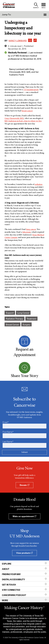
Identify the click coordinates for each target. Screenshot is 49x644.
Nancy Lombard (18, 41)
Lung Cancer (23, 313)
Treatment (31, 319)
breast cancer (27, 111)
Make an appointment (24, 516)
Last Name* (8, 442)
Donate (24, 485)
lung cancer (31, 229)
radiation (38, 184)
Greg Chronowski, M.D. (14, 118)
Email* (6, 422)
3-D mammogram (31, 90)
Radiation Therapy (15, 319)
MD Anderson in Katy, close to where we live (23, 121)
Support (10, 313)
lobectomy (27, 232)
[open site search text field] (36, 6)
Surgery (26, 325)
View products (24, 553)
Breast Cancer (12, 325)
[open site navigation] (44, 6)
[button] (45, 15)
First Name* (8, 432)
